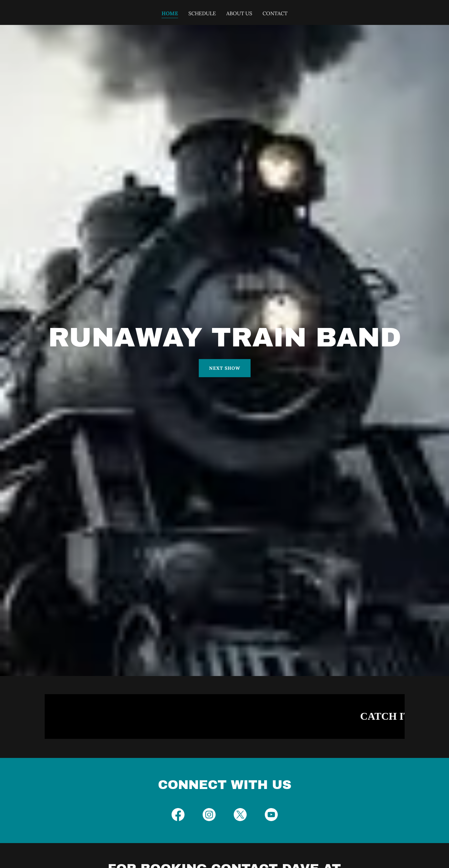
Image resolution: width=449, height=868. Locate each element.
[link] (178, 816)
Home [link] (170, 13)
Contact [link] (275, 13)
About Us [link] (239, 13)
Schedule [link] (202, 13)
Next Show (225, 368)
